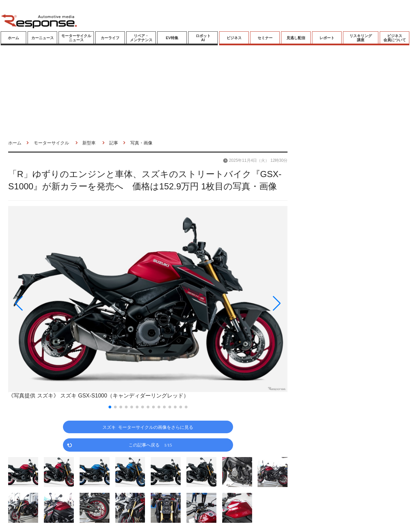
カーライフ (110, 38)
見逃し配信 (296, 38)
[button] (50, 303)
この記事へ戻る (150, 445)
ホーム (13, 38)
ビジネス (234, 38)
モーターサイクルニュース (76, 38)
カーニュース (43, 38)
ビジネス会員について (395, 38)
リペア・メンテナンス (141, 38)
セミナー (265, 38)
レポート (327, 38)
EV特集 (172, 38)
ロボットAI (203, 38)
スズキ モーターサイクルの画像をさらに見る (148, 427)
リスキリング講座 (361, 38)
